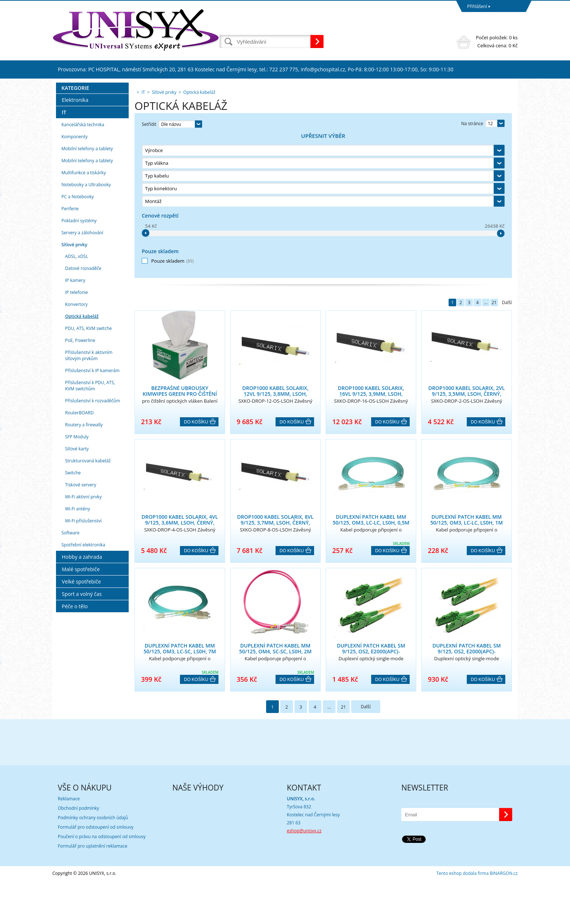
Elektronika (75, 243)
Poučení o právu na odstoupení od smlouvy (102, 880)
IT (64, 255)
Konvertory (76, 447)
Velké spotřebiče (81, 724)
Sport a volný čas (82, 737)
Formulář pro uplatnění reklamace (93, 889)
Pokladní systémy (79, 364)
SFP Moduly (77, 580)
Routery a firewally (84, 568)
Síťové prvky (74, 388)
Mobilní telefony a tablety (87, 292)
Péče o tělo (75, 749)
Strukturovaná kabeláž (88, 604)
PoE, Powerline (80, 483)
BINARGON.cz (504, 917)
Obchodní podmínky (79, 851)
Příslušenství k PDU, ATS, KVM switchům (90, 529)
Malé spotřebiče (81, 712)
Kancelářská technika (83, 268)
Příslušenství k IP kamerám (92, 513)
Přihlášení (477, 6)
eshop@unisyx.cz (304, 874)
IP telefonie (77, 435)
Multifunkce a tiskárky (84, 316)
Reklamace (69, 842)
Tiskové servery (81, 628)
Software (71, 676)
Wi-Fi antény (78, 652)
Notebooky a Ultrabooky (86, 328)
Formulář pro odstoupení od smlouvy (96, 870)
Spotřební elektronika (83, 688)
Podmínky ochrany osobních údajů (93, 861)
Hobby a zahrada (82, 700)
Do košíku (196, 279)
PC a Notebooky (78, 340)
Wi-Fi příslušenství (83, 664)
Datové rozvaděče (83, 411)
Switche (73, 616)
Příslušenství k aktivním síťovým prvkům (89, 498)
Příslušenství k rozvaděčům (93, 544)
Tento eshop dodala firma (462, 917)
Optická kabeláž (82, 459)
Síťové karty (77, 592)
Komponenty (75, 280)
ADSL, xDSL (77, 399)
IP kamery (75, 423)
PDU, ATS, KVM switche (88, 471)
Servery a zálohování (82, 376)
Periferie (70, 352)
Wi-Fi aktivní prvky (83, 640)
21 (494, 160)
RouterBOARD (79, 556)
